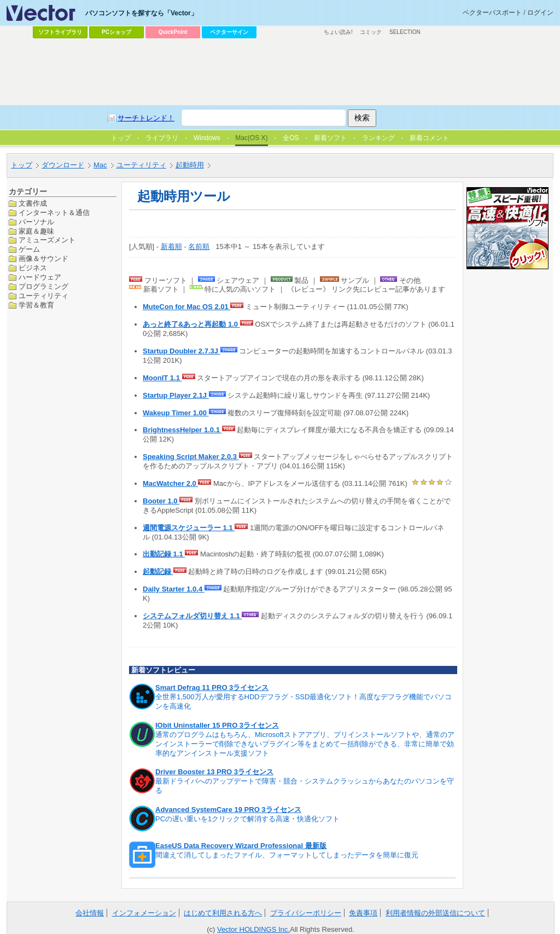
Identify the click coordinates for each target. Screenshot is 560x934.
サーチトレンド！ (146, 118)
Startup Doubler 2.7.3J (182, 351)
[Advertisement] (280, 72)
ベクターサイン (229, 32)
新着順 (171, 246)
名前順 (199, 246)
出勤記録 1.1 (164, 554)
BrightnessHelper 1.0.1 (182, 430)
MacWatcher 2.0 (170, 483)
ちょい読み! (338, 32)
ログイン (540, 13)
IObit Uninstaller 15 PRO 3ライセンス (217, 725)
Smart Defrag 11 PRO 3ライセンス (212, 688)
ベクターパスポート (492, 13)
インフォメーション (144, 913)
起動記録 (158, 572)
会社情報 (90, 913)
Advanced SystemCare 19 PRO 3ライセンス (228, 810)
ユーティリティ (141, 165)
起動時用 (190, 165)
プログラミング (43, 286)
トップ (22, 165)
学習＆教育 (36, 305)
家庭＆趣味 (36, 231)
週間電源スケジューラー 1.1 (189, 528)
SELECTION (405, 32)
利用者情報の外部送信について (435, 913)
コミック (371, 32)
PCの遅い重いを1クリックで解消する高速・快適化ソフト (247, 819)
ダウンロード (63, 165)
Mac (100, 165)
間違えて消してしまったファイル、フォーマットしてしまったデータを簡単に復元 (287, 855)
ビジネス (33, 268)
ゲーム (29, 249)
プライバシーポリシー (306, 913)
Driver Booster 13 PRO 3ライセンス (214, 772)
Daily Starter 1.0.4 (174, 589)
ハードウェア (40, 277)
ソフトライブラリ (60, 32)
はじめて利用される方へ (223, 913)
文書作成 (33, 203)
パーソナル (36, 222)
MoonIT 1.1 (162, 378)
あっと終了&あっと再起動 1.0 (191, 324)
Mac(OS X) (251, 138)
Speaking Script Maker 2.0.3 (191, 457)
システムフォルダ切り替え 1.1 (192, 616)
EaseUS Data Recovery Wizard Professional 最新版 (241, 846)
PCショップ (116, 32)
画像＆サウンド (43, 259)
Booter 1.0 (161, 501)
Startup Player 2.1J (176, 395)
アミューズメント (47, 240)
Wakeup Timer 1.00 (176, 413)
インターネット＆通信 (54, 213)
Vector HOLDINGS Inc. (253, 929)
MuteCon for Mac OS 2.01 (186, 307)
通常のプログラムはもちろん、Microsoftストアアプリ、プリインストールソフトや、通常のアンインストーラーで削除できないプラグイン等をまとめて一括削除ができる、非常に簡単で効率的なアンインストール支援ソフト (305, 744)
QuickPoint (173, 32)
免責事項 (363, 913)
